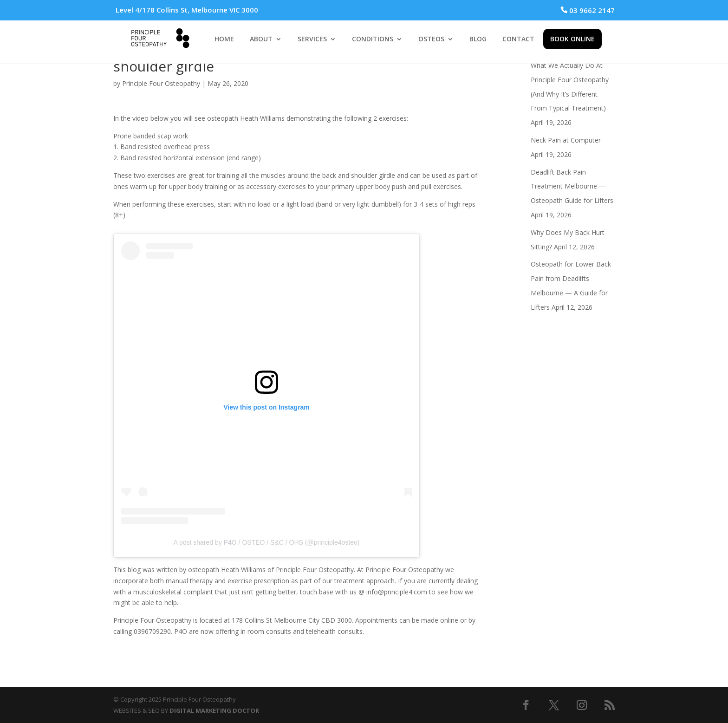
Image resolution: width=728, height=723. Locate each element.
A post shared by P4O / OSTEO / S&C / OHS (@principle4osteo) (267, 542)
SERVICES (312, 39)
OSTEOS (431, 39)
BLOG (478, 39)
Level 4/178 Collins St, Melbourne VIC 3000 (187, 10)
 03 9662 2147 (588, 10)
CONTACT (518, 39)
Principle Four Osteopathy (161, 83)
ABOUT (261, 39)
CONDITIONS (373, 39)
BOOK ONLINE (572, 39)
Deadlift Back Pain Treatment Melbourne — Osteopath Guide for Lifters (572, 186)
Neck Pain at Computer (566, 140)
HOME (224, 39)
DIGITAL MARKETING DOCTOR (214, 710)
